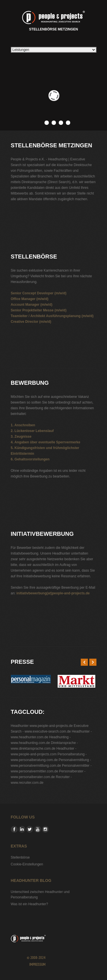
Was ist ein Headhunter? (30, 904)
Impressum (38, 965)
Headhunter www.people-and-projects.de (42, 726)
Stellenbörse (20, 857)
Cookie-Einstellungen (27, 864)
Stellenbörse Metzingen (53, 20)
